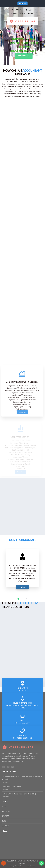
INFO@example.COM (22, 723)
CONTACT (5, 826)
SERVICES (5, 816)
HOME (4, 806)
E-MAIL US (32, 13)
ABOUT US (6, 811)
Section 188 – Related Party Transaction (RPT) (19, 794)
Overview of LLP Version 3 (11, 787)
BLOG (4, 821)
